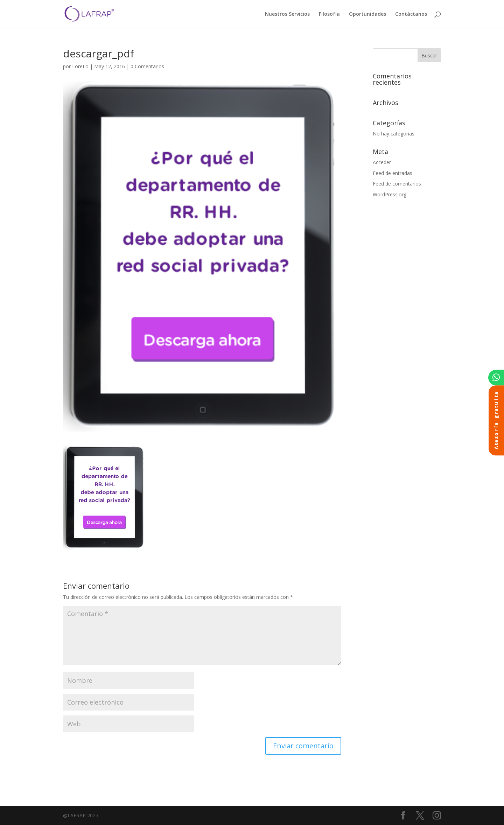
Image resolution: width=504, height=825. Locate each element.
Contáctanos (411, 14)
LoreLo (80, 66)
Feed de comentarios (397, 184)
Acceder (382, 162)
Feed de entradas (393, 173)
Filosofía (329, 14)
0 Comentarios (147, 66)
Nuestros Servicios (287, 14)
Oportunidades (367, 14)
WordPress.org (390, 194)
